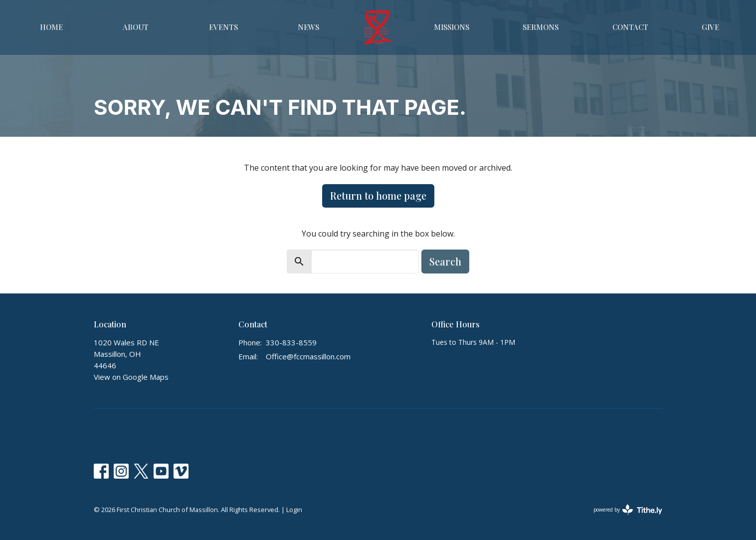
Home (51, 27)
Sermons (541, 27)
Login (294, 510)
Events (223, 27)
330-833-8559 (291, 342)
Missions (452, 27)
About (136, 27)
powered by (628, 510)
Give (710, 27)
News (308, 27)
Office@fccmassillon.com (308, 356)
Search (445, 261)
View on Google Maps (131, 377)
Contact (630, 27)
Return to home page (378, 195)
